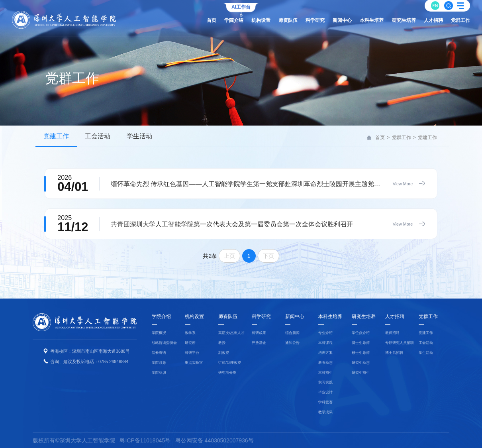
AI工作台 (241, 6)
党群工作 (402, 138)
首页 (380, 138)
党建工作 (427, 138)
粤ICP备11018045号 (145, 440)
